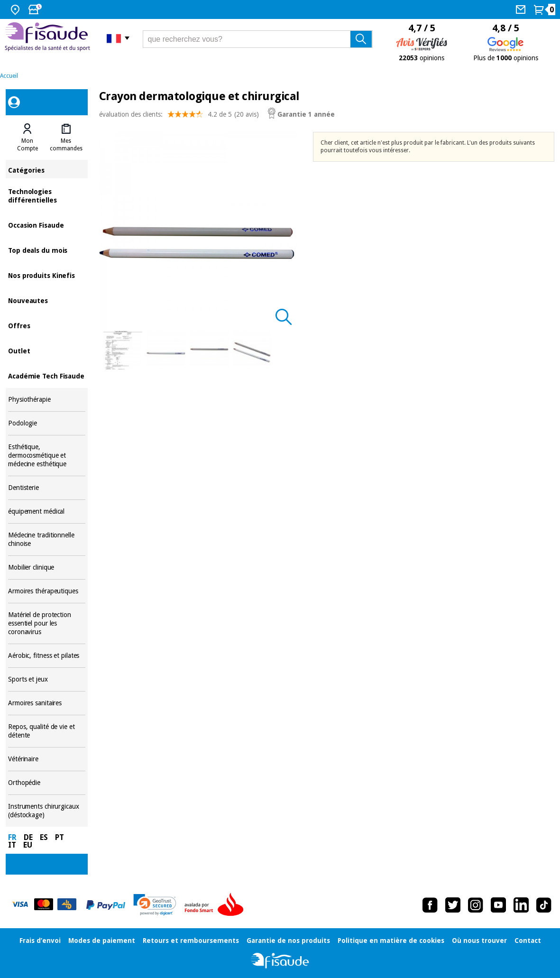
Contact (528, 941)
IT (12, 845)
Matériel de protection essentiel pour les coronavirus (47, 623)
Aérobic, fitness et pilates (47, 656)
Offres (47, 325)
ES (44, 837)
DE (28, 837)
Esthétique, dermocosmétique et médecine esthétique (47, 456)
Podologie (47, 423)
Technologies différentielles (47, 195)
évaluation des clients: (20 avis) (179, 116)
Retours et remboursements (191, 941)
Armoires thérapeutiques (47, 591)
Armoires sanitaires (47, 703)
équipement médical (47, 512)
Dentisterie (47, 488)
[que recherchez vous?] (258, 39)
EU (28, 845)
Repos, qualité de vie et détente (47, 731)
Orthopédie (47, 783)
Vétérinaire (47, 759)
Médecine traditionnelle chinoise (47, 540)
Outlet (47, 350)
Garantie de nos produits (288, 941)
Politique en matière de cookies (391, 941)
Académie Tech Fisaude (47, 375)
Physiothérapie (47, 400)
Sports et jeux (47, 679)
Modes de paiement (102, 941)
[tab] (28, 138)
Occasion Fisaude (47, 225)
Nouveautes (47, 300)
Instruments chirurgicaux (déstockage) (47, 811)
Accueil (9, 76)
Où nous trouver (479, 941)
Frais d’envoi (40, 941)
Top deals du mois (47, 250)
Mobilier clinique (47, 567)
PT (60, 837)
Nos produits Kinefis (47, 275)
